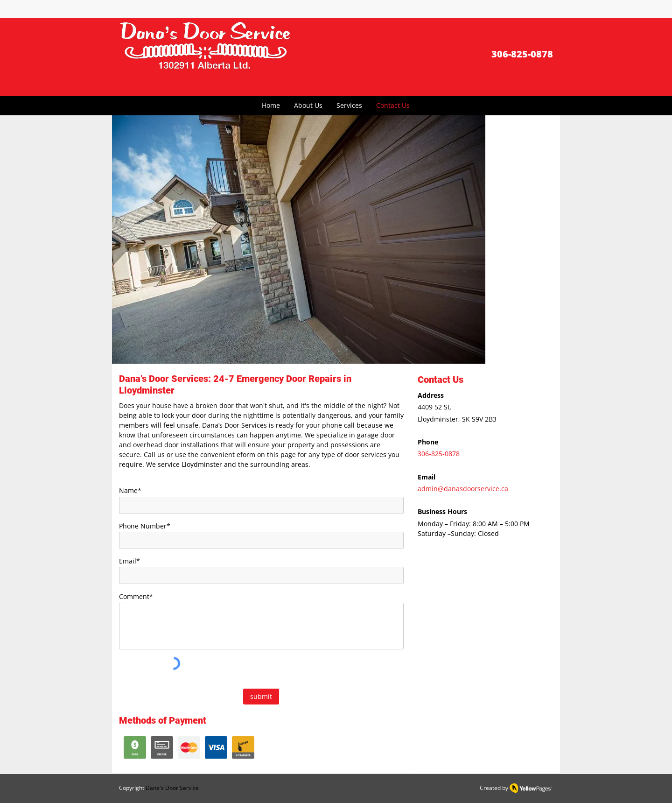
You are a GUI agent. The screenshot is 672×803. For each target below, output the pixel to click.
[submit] (261, 697)
